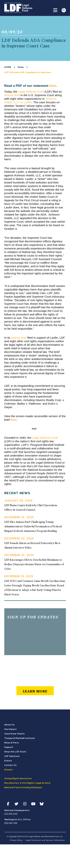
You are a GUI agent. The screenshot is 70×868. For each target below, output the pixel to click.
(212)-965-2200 (11, 814)
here (53, 86)
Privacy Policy (16, 840)
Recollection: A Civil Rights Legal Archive (27, 783)
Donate (9, 770)
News (21, 67)
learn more (35, 691)
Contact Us (11, 765)
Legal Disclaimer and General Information (45, 840)
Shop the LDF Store (15, 752)
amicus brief (12, 95)
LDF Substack (12, 756)
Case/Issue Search (15, 734)
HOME (8, 67)
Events (8, 761)
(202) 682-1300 (11, 823)
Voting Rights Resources (18, 779)
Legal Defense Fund (31, 92)
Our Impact (11, 729)
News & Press (12, 743)
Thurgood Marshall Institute (20, 738)
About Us (10, 725)
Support (9, 747)
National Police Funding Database (23, 788)
